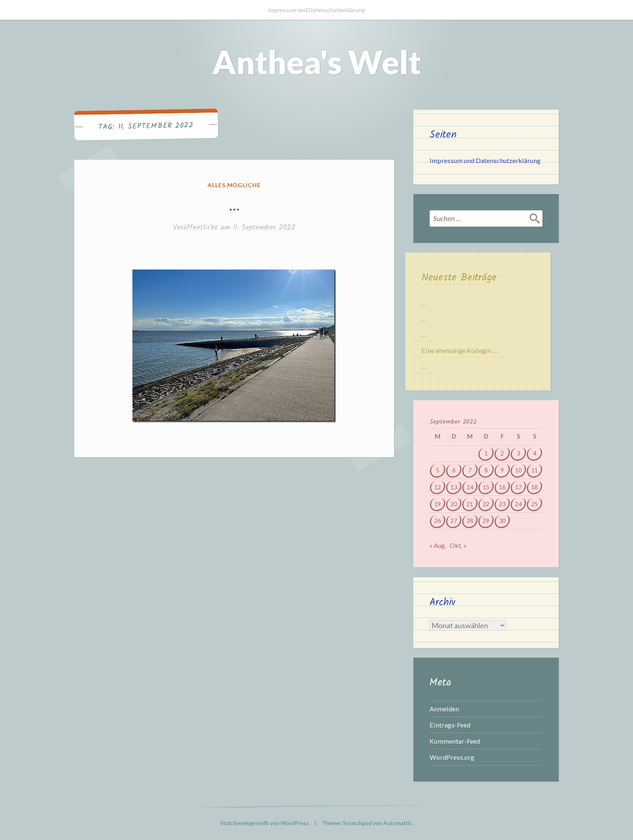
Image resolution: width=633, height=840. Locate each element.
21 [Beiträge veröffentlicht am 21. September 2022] (470, 504)
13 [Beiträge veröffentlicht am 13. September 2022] (454, 487)
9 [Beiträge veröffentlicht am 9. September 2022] (502, 470)
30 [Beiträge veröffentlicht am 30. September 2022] (502, 521)
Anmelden (444, 709)
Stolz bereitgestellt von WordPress (265, 823)
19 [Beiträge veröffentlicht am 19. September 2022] (438, 504)
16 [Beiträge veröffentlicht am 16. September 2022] (502, 487)
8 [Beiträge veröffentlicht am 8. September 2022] (486, 470)
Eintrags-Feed (450, 725)
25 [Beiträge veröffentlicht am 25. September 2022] (534, 504)
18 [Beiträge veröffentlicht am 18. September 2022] (534, 487)
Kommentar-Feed (455, 741)
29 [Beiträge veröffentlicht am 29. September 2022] (486, 521)
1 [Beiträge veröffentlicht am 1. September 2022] (486, 453)
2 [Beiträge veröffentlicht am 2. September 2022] (502, 453)
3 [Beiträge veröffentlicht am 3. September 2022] (518, 453)
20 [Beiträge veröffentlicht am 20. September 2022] (454, 504)
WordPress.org (452, 757)
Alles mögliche (234, 185)
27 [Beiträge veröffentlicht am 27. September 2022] (454, 521)
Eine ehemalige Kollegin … (459, 350)
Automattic (398, 823)
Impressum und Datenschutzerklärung (316, 10)
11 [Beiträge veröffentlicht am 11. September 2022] (534, 470)
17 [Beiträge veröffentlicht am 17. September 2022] (518, 487)
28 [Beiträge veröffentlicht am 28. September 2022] (470, 521)
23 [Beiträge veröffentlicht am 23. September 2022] (502, 504)
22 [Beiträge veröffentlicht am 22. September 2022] (486, 504)
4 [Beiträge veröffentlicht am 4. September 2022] (534, 453)
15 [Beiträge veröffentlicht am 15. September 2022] (486, 487)
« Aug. (438, 545)
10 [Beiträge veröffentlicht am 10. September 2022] (518, 470)
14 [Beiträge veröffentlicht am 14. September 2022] (470, 487)
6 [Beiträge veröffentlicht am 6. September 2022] (454, 470)
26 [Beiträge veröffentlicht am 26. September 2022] (438, 521)
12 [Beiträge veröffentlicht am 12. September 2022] (438, 487)
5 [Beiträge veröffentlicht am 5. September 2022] (438, 470)
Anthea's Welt (317, 62)
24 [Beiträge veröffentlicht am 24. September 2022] (518, 504)
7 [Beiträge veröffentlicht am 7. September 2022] (470, 470)
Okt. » (458, 545)
